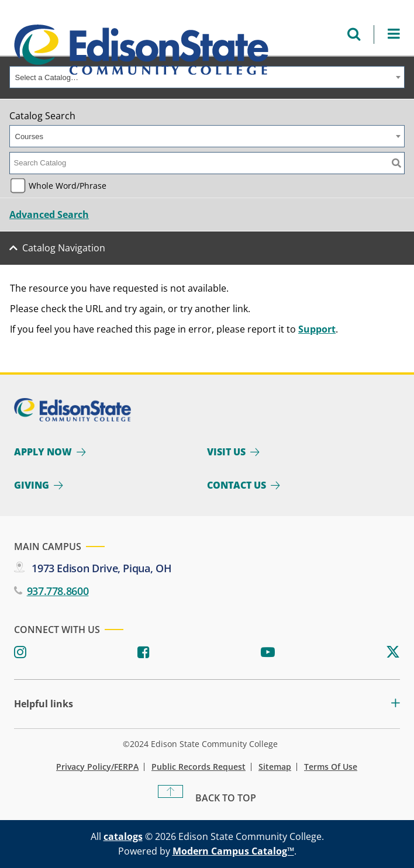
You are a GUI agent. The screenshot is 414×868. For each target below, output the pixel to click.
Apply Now (43, 452)
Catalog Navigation (64, 248)
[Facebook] (144, 653)
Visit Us (226, 452)
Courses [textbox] (29, 136)
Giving (32, 485)
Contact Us (237, 485)
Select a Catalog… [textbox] (47, 77)
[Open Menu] (394, 34)
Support (317, 329)
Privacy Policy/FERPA (97, 767)
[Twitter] (393, 653)
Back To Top (226, 798)
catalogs (123, 836)
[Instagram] (20, 653)
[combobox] (207, 77)
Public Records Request (199, 767)
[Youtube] (268, 653)
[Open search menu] (354, 34)
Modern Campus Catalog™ (233, 851)
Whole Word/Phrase (68, 186)
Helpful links (44, 704)
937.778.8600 (58, 591)
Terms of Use (331, 767)
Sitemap (275, 767)
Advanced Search (49, 215)
